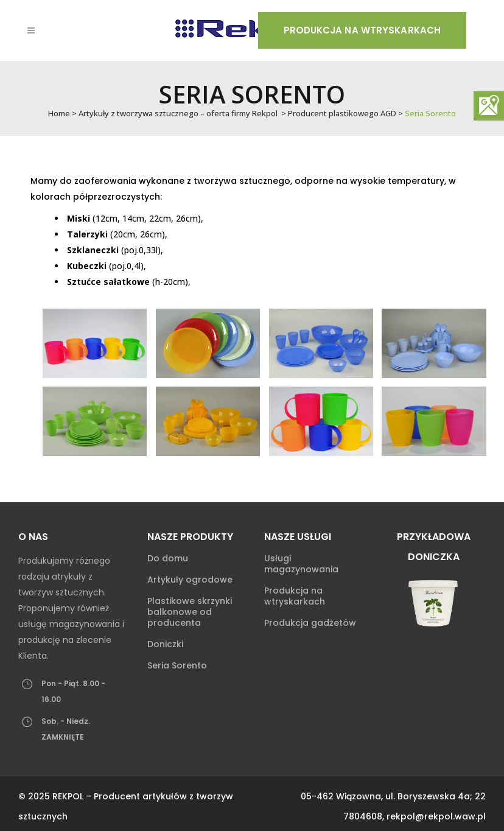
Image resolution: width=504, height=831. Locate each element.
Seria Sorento (177, 665)
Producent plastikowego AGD (342, 113)
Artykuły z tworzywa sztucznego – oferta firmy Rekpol (178, 113)
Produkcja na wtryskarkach (362, 30)
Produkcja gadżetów (310, 623)
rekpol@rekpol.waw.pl (436, 816)
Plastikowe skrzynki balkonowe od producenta (190, 612)
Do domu (168, 558)
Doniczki (165, 644)
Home (59, 113)
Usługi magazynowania (301, 564)
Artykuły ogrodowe (190, 580)
